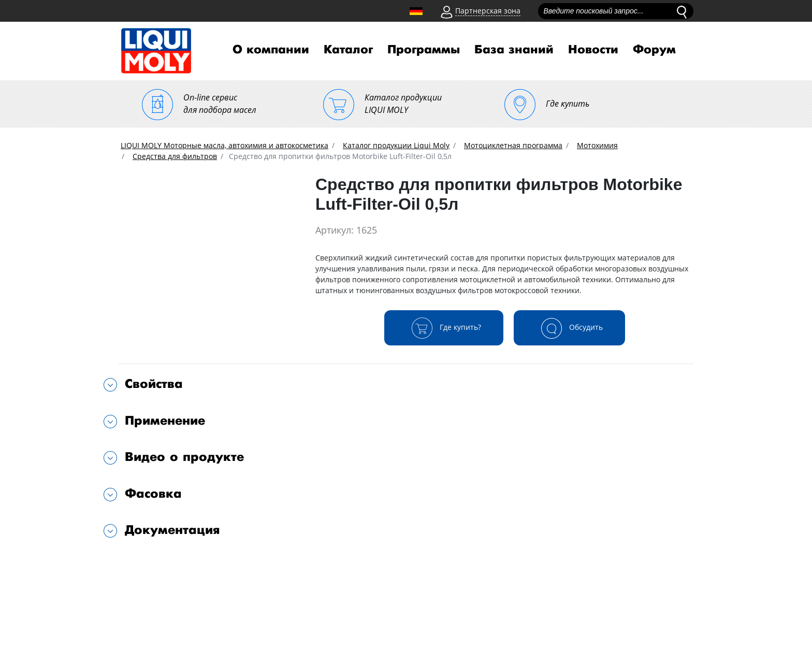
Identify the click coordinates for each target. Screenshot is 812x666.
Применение (165, 421)
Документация (172, 530)
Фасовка (153, 494)
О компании (271, 50)
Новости (593, 50)
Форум (654, 50)
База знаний (514, 50)
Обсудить (569, 328)
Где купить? (444, 328)
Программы (424, 50)
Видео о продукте (184, 457)
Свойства (154, 384)
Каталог (348, 50)
